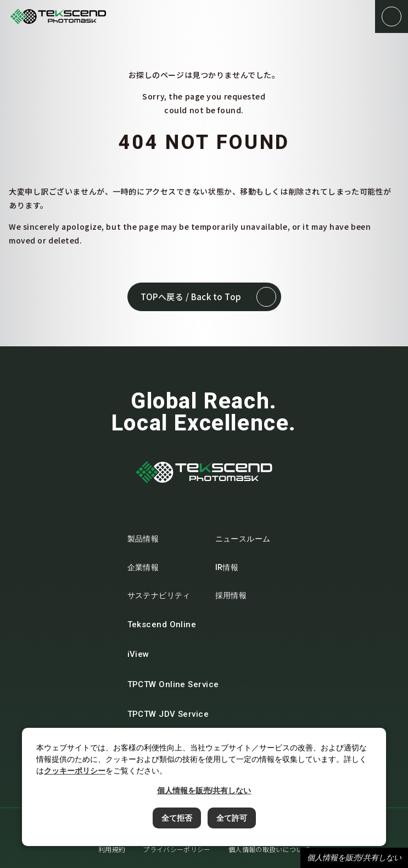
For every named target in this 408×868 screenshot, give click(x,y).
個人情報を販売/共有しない (354, 858)
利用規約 (112, 849)
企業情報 (143, 567)
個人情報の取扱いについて (269, 849)
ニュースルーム (243, 539)
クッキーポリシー (75, 771)
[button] (392, 16)
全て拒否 (177, 818)
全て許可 (232, 818)
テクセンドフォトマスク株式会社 (58, 17)
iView (145, 654)
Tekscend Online (169, 624)
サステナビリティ (159, 595)
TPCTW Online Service (180, 684)
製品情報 (143, 539)
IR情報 (227, 567)
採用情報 (231, 595)
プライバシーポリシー (177, 849)
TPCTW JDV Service (175, 714)
